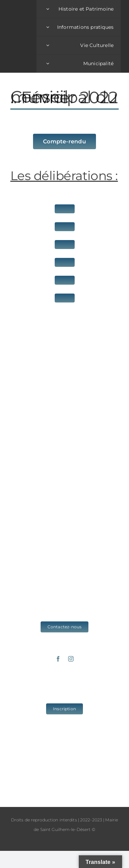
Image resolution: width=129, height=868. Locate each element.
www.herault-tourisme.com (65, 768)
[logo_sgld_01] (22, 36)
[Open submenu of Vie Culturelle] (48, 45)
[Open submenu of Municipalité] (48, 63)
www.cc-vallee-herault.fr (64, 757)
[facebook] (58, 659)
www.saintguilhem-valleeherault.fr (64, 746)
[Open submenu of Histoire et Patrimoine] (48, 9)
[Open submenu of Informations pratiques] (48, 27)
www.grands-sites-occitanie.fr (64, 779)
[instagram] (71, 659)
